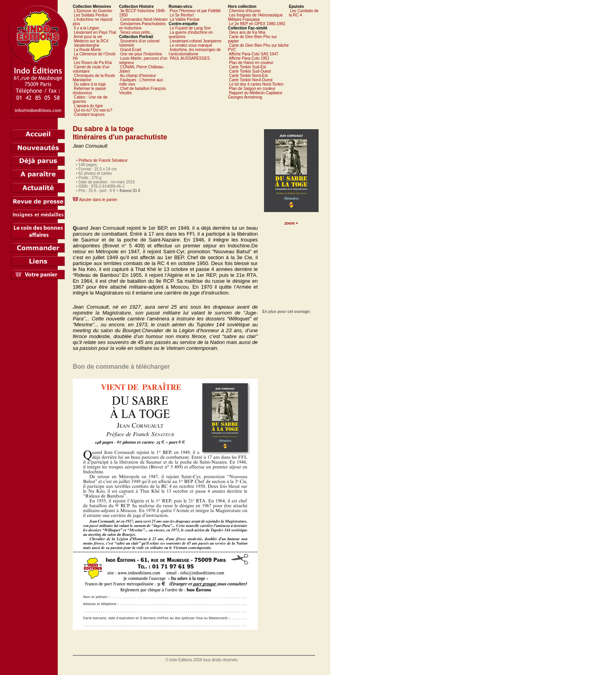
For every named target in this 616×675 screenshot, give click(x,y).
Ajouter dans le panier (98, 200)
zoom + (291, 223)
